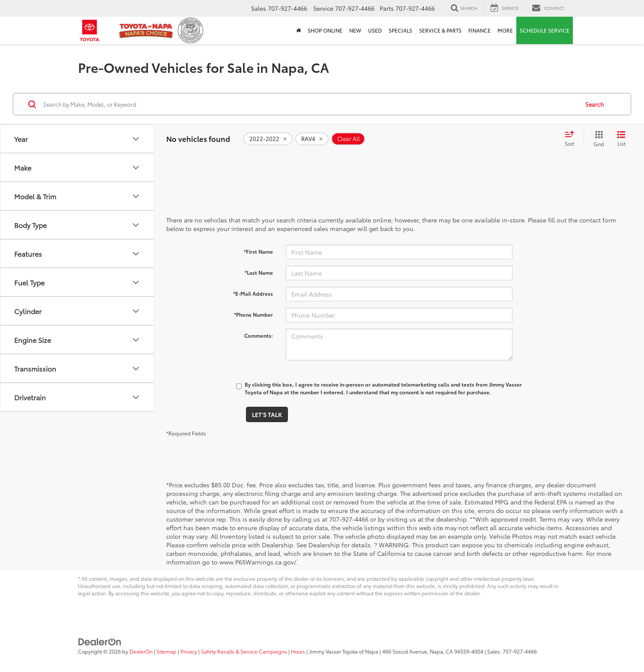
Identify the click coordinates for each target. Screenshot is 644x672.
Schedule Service (545, 30)
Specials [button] (400, 30)
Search (595, 104)
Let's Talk (267, 414)
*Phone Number (253, 314)
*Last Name (259, 272)
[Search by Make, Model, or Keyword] (310, 104)
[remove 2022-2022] (268, 139)
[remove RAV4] (312, 139)
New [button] (355, 30)
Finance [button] (479, 30)
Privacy (189, 651)
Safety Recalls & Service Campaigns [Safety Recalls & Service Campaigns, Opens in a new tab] (244, 651)
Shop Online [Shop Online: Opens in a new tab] (325, 30)
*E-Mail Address (253, 293)
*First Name (258, 251)
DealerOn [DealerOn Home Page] (141, 651)
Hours (298, 651)
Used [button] (375, 30)
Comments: (259, 335)
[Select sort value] (572, 139)
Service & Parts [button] (440, 30)
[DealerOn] (100, 641)
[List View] (621, 139)
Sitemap (166, 651)
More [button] (505, 30)
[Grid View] (597, 139)
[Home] (298, 30)
